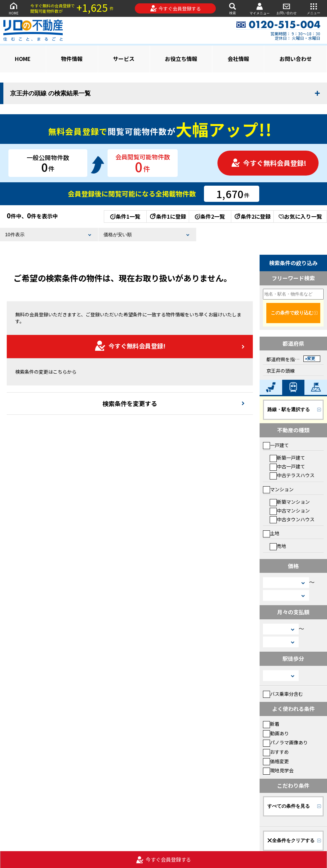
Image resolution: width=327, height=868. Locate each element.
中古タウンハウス (292, 519)
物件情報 (72, 59)
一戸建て (276, 445)
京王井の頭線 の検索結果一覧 (50, 93)
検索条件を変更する (130, 403)
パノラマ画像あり (285, 742)
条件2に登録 (252, 216)
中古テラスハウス (292, 475)
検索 (233, 8)
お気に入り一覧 (300, 216)
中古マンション (290, 510)
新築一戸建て (287, 458)
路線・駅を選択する (289, 409)
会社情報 (238, 59)
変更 (311, 359)
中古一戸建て (287, 466)
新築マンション (290, 502)
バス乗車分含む (283, 694)
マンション (278, 489)
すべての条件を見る (289, 806)
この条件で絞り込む (292, 313)
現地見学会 (278, 770)
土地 (271, 533)
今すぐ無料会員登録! (269, 163)
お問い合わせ (287, 8)
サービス (124, 59)
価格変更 (276, 761)
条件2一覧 (210, 216)
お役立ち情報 (181, 59)
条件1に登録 (168, 216)
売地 (278, 546)
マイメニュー (260, 9)
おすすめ (276, 752)
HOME (13, 8)
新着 (271, 724)
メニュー (314, 8)
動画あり (276, 733)
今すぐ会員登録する (175, 8)
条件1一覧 (125, 216)
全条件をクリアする (291, 840)
